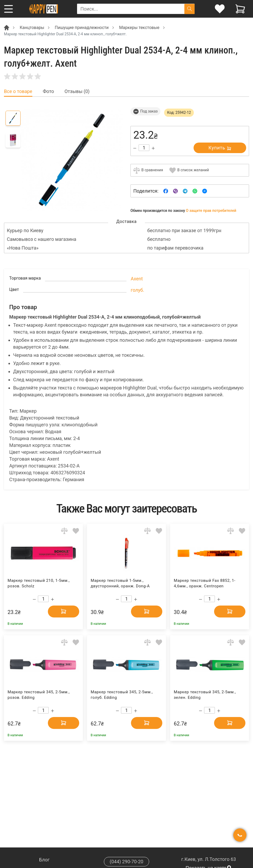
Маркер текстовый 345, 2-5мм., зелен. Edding (205, 695)
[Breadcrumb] (7, 27)
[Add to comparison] (64, 531)
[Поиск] (189, 9)
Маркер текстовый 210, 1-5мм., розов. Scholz (39, 583)
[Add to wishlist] (76, 531)
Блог (44, 860)
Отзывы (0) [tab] (77, 91)
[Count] (144, 148)
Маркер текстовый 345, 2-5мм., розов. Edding (39, 695)
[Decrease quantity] (135, 148)
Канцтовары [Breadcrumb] (32, 28)
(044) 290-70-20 (126, 862)
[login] (220, 9)
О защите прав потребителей (211, 211)
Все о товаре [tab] (18, 91)
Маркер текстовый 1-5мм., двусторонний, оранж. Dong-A (120, 583)
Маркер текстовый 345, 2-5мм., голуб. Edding (122, 695)
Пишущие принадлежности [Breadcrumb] (82, 28)
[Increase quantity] (153, 148)
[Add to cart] (63, 611)
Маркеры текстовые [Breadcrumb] (139, 28)
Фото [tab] (49, 91)
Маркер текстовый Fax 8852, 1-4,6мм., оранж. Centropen (205, 583)
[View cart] (240, 9)
